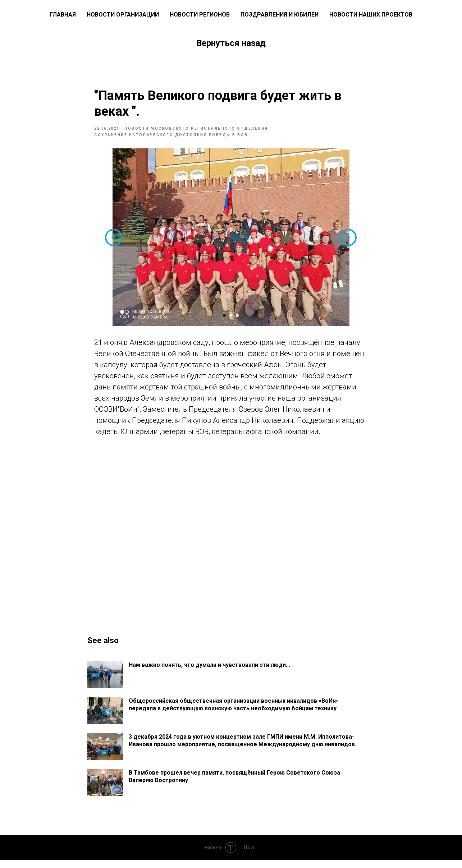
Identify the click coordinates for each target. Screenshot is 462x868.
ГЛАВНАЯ (63, 15)
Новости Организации (123, 15)
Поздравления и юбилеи (280, 15)
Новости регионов (200, 15)
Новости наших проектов (371, 15)
